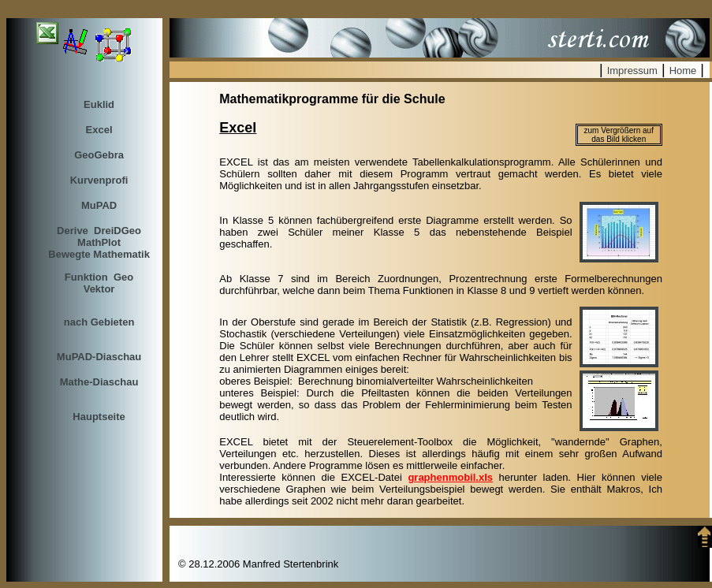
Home (683, 71)
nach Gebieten (99, 322)
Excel (99, 130)
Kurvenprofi (99, 180)
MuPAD (99, 205)
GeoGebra (99, 155)
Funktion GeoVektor (99, 283)
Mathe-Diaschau (99, 382)
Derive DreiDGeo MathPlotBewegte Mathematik (99, 242)
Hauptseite (99, 417)
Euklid (99, 104)
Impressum (632, 71)
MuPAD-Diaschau (99, 357)
